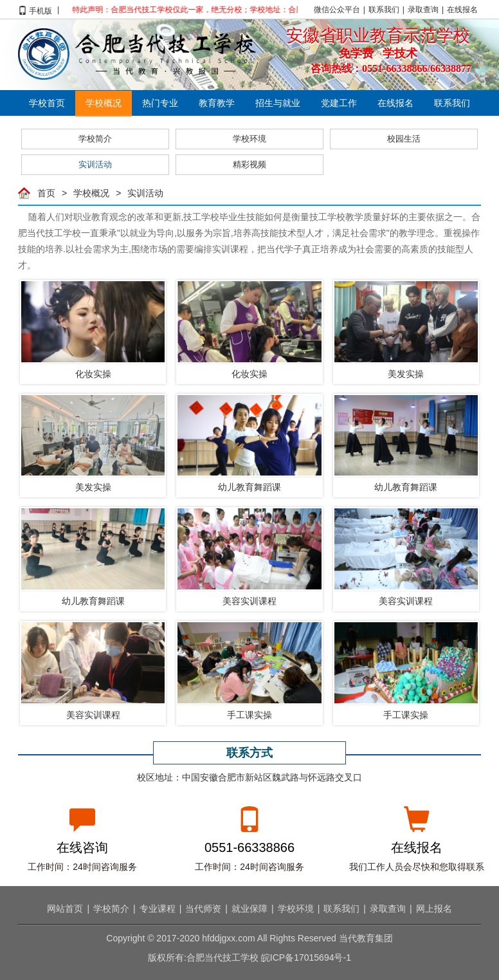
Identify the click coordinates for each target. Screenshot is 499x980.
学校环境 (250, 139)
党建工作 (339, 103)
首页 (46, 193)
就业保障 (250, 909)
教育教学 (217, 103)
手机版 (41, 10)
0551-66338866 (250, 847)
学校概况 (104, 103)
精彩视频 (250, 164)
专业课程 (158, 909)
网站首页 (65, 909)
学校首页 (47, 103)
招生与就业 (278, 103)
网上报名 (434, 909)
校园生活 (404, 139)
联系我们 (384, 10)
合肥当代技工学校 (137, 54)
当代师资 (203, 909)
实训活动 (95, 164)
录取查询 (423, 10)
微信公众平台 (337, 10)
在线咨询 (82, 847)
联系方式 (250, 752)
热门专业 (160, 103)
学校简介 (95, 139)
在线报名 (462, 10)
